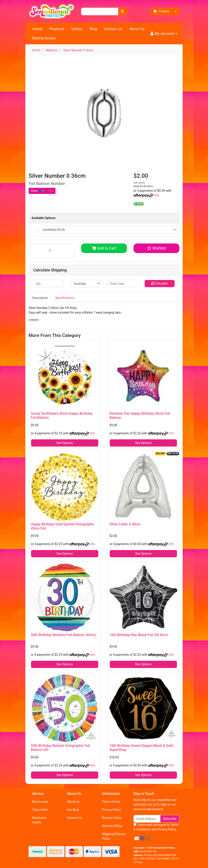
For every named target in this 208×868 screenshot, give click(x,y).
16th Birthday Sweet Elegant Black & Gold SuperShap (141, 748)
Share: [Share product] (41, 191)
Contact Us (113, 29)
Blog (93, 29)
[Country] (86, 284)
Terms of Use (111, 802)
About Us (137, 29)
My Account (40, 802)
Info (156, 195)
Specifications (65, 298)
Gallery (77, 29)
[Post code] (123, 284)
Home (37, 29)
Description (40, 298)
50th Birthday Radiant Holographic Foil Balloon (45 (60, 748)
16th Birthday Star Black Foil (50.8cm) (139, 635)
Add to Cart (104, 248)
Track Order (40, 810)
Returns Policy (112, 818)
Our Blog (73, 810)
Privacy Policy (111, 810)
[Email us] (137, 839)
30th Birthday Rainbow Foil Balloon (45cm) (64, 635)
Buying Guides (44, 38)
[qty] (49, 284)
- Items (161, 11)
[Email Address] (147, 819)
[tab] (40, 298)
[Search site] (123, 11)
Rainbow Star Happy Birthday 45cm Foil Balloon (140, 416)
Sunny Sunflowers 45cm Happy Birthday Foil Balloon (62, 416)
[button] (164, 34)
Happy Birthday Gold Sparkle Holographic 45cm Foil (63, 526)
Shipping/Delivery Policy (114, 836)
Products (57, 29)
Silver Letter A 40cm (125, 524)
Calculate (159, 283)
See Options (65, 443)
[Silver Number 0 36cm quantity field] (52, 251)
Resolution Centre (39, 820)
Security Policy (112, 826)
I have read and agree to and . (156, 827)
